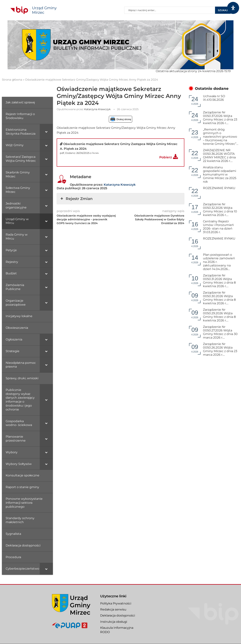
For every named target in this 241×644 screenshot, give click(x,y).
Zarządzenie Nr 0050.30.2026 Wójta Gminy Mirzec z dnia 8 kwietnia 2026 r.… (219, 298)
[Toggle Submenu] (46, 132)
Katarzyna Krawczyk (97, 109)
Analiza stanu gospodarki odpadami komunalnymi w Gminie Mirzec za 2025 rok (220, 174)
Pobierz (166, 157)
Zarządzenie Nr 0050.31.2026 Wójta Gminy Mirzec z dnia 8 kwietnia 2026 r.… (219, 281)
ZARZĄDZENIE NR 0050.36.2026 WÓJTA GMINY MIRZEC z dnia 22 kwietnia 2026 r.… (219, 156)
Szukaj (223, 10)
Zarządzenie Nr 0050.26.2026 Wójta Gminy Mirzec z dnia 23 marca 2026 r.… (220, 349)
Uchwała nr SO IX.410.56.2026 (214, 98)
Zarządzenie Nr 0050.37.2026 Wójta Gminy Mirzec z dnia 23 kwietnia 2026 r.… (220, 118)
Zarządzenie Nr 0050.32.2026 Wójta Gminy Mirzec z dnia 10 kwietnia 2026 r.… (220, 210)
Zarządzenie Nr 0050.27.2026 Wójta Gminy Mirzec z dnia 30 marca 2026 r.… (220, 332)
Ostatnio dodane (212, 89)
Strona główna (12, 80)
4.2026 (195, 100)
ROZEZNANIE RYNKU (219, 188)
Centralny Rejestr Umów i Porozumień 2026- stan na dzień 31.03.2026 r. (218, 227)
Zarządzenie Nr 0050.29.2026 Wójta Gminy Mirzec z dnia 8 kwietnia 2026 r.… (219, 315)
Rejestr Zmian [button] (76, 199)
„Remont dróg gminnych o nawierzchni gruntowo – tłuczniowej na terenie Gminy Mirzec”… (221, 137)
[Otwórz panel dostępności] (233, 8)
